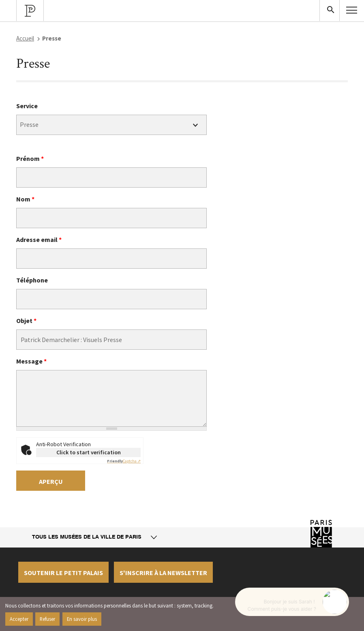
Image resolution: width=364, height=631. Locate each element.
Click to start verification (89, 452)
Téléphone (32, 280)
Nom (25, 199)
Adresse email (39, 240)
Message (31, 361)
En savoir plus (82, 619)
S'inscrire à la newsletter (163, 573)
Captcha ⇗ (124, 461)
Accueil (25, 38)
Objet (26, 321)
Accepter (19, 619)
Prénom (30, 158)
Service (27, 106)
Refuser (47, 619)
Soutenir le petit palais (63, 573)
